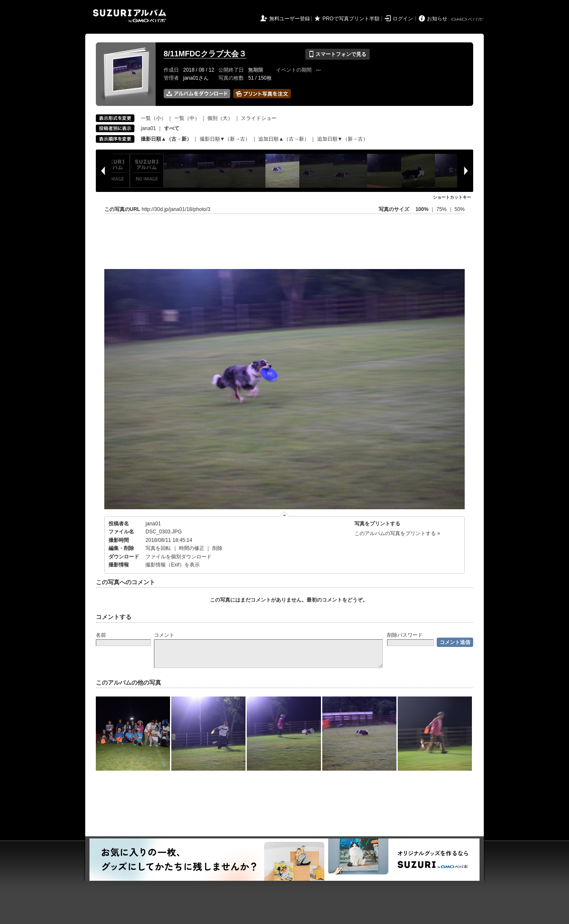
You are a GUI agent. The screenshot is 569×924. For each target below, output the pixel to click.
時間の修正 (192, 548)
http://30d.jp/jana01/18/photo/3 (176, 209)
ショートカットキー (452, 197)
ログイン (403, 19)
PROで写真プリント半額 (351, 19)
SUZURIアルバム (130, 16)
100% (422, 209)
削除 (218, 548)
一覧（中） (187, 118)
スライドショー (259, 118)
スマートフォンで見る (337, 54)
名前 (101, 635)
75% (442, 209)
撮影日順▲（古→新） (166, 139)
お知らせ (437, 19)
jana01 (148, 128)
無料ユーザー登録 (290, 19)
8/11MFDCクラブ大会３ (205, 54)
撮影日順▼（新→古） (225, 139)
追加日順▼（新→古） (343, 139)
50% (460, 209)
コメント (164, 635)
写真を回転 (158, 548)
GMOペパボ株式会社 (468, 19)
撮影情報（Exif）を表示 (173, 565)
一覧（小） (153, 118)
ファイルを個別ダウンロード (179, 557)
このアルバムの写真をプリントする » (397, 533)
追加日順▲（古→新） (284, 139)
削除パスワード (405, 635)
